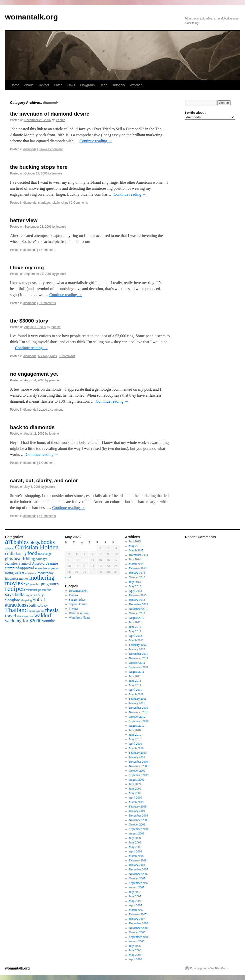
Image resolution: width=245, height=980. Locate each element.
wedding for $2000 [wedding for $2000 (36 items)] (23, 621)
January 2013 (137, 600)
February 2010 (138, 753)
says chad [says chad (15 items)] (31, 595)
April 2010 (135, 744)
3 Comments (47, 303)
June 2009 (135, 789)
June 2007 (135, 896)
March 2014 (136, 564)
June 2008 (135, 842)
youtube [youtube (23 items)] (48, 621)
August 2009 (137, 780)
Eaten (58, 85)
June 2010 (135, 735)
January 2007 (137, 919)
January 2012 (137, 649)
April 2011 (135, 690)
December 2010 (138, 708)
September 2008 (139, 829)
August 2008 (137, 833)
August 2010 (137, 726)
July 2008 (135, 838)
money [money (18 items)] (24, 578)
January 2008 (137, 865)
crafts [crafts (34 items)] (10, 553)
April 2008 (135, 851)
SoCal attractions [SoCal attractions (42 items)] (25, 602)
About (28, 85)
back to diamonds (32, 427)
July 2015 (135, 541)
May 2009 (135, 793)
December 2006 (138, 923)
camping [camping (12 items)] (10, 549)
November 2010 (139, 712)
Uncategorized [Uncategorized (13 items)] (25, 616)
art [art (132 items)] (9, 541)
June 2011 (135, 681)
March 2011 (136, 694)
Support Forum (78, 604)
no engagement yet (34, 374)
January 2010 (137, 757)
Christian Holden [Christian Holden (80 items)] (37, 547)
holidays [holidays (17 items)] (41, 559)
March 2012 (136, 640)
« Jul (68, 577)
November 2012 (139, 609)
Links (71, 85)
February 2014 (138, 568)
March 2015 (136, 550)
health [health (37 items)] (19, 558)
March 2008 (136, 856)
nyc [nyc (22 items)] (26, 584)
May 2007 (135, 901)
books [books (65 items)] (48, 542)
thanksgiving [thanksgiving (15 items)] (36, 611)
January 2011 (137, 703)
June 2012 (135, 627)
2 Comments (79, 203)
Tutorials (118, 85)
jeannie (60, 120)
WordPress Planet (80, 618)
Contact (43, 85)
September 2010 (139, 721)
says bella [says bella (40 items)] (15, 594)
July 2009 (135, 784)
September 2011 (139, 667)
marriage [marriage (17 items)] (31, 573)
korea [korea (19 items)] (39, 568)
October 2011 (137, 663)
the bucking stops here (39, 167)
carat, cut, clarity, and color (44, 480)
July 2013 (135, 582)
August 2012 (137, 618)
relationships (60, 203)
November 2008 (139, 820)
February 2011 (138, 699)
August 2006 (137, 941)
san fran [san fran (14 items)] (46, 590)
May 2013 (135, 586)
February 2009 (138, 807)
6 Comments (47, 516)
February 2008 (138, 860)
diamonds (30, 149)
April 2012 (135, 636)
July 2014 (135, 559)
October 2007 (137, 878)
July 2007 (135, 892)
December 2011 (138, 654)
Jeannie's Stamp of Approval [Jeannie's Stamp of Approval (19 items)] (25, 563)
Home (15, 85)
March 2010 (136, 748)
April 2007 (135, 905)
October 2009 (137, 771)
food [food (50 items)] (32, 553)
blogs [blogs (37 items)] (35, 542)
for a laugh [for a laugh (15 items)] (45, 554)
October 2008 (137, 824)
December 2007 (138, 869)
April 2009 (135, 798)
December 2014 (138, 555)
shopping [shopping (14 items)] (26, 600)
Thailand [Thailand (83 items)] (16, 610)
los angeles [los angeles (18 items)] (51, 568)
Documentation (78, 591)
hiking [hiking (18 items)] (30, 559)
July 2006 (135, 946)
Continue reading (96, 141)
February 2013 (138, 595)
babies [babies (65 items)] (21, 542)
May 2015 (135, 546)
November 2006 (139, 928)
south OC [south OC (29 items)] (35, 605)
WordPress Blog (79, 613)
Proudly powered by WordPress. (209, 968)
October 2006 (137, 932)
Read (103, 85)
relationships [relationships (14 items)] (33, 590)
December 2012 (138, 604)
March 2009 (136, 802)
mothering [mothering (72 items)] (42, 577)
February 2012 (138, 645)
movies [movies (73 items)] (14, 583)
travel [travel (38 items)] (10, 616)
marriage (44, 203)
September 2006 (139, 937)
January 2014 (137, 573)
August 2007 (137, 887)
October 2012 (137, 613)
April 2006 (135, 959)
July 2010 (135, 730)
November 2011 (139, 658)
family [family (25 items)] (21, 554)
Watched (136, 85)
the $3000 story (29, 321)
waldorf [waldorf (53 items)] (43, 615)
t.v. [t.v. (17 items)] (46, 605)
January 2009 (137, 811)
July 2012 (135, 622)
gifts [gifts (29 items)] (9, 558)
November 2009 (139, 766)
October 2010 (137, 717)
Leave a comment (51, 149)
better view (24, 220)
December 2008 (138, 816)
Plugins (73, 595)
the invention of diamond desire (50, 114)
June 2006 (135, 950)
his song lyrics (47, 356)
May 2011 (135, 685)
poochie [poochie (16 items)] (35, 584)
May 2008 (135, 847)
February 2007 (138, 914)
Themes (74, 609)
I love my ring (27, 267)
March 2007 (136, 910)
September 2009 (139, 775)
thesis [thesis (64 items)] (52, 610)
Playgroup (87, 85)
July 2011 (135, 676)
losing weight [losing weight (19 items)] (15, 573)
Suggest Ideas (77, 600)
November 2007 (139, 874)
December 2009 (138, 762)
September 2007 (139, 883)
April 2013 (135, 591)
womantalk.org (31, 17)
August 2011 (137, 672)
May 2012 (135, 631)
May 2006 (135, 955)
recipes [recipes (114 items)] (15, 588)
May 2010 (135, 739)
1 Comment (46, 250)
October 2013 (137, 577)
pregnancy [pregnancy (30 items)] (50, 584)
